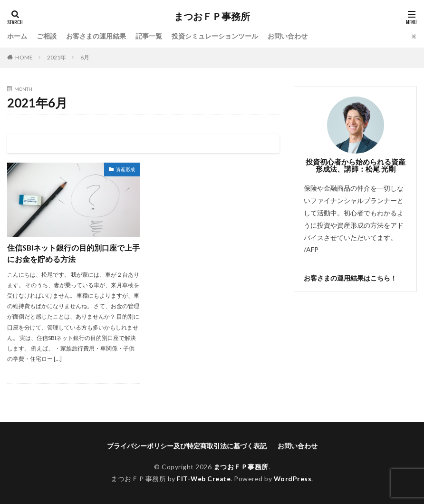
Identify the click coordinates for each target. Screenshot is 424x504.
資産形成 (125, 169)
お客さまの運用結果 (96, 36)
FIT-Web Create (204, 479)
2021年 (57, 57)
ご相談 (47, 36)
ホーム (17, 36)
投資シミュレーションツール (215, 36)
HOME (24, 57)
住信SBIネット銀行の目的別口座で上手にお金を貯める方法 (70, 253)
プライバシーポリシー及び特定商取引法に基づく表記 (187, 446)
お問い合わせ (288, 36)
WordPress (293, 479)
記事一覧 (149, 36)
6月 (85, 57)
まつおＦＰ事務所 (212, 17)
